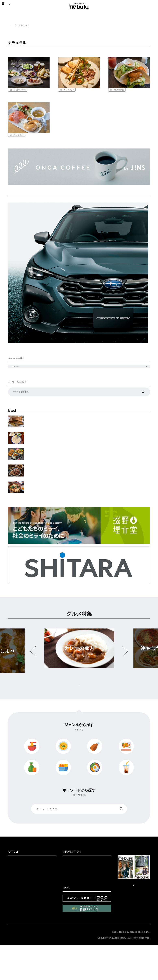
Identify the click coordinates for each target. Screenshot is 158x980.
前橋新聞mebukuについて (79, 891)
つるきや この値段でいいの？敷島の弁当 (49, 479)
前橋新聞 (14, 938)
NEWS (12, 907)
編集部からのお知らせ (77, 896)
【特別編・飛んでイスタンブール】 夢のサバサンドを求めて (58, 447)
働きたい (14, 933)
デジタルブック (18, 943)
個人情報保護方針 (17, 970)
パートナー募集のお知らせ (80, 906)
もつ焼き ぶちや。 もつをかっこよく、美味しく (51, 494)
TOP (10, 25)
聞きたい (14, 922)
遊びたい (14, 928)
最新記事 (14, 891)
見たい (12, 912)
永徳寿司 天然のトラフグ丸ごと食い (46, 463)
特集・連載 (40, 902)
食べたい (22, 26)
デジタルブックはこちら (134, 920)
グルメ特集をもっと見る (79, 707)
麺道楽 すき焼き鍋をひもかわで (43, 510)
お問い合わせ (71, 911)
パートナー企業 (73, 901)
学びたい (14, 948)
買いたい (14, 917)
